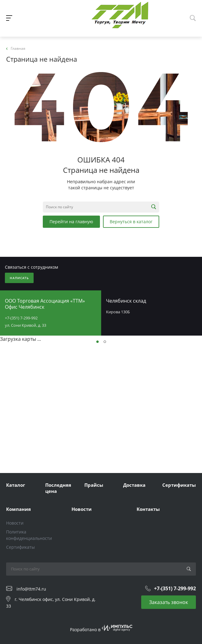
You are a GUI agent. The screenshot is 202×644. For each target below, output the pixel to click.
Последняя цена (58, 488)
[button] (97, 342)
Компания (18, 509)
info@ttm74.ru (31, 589)
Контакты (148, 509)
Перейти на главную (71, 222)
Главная (16, 48)
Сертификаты (179, 485)
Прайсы (94, 485)
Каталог (16, 485)
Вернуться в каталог (131, 222)
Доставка (134, 485)
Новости (15, 523)
